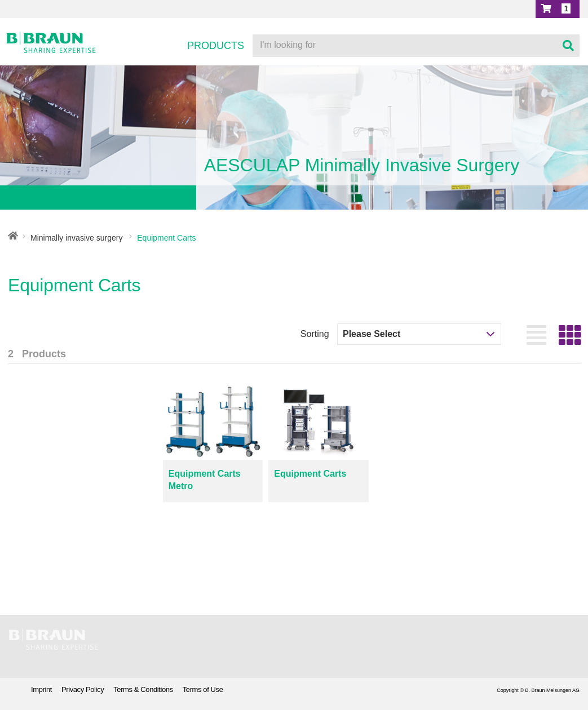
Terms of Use (203, 689)
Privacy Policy (83, 689)
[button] (558, 9)
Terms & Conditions (143, 689)
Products (216, 46)
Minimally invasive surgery (76, 238)
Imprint (41, 689)
